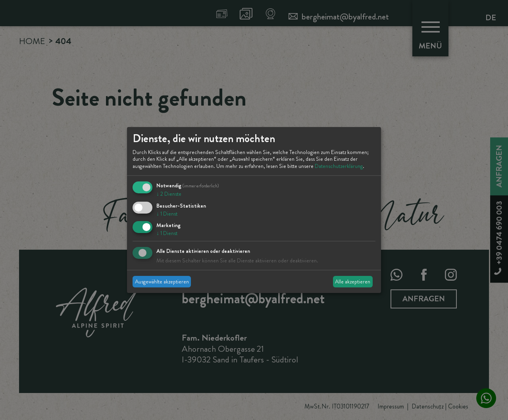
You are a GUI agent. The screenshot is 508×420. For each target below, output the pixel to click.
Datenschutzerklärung (339, 166)
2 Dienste (169, 194)
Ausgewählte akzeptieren (162, 281)
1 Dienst (167, 214)
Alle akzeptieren (353, 281)
